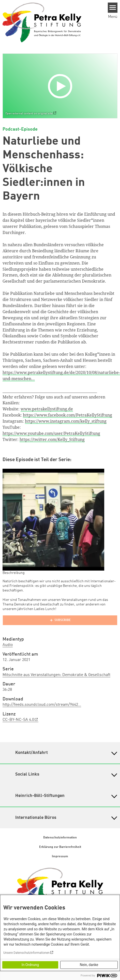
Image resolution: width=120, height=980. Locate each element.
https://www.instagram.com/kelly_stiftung (66, 421)
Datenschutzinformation (60, 838)
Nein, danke (89, 965)
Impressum (60, 857)
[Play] (61, 86)
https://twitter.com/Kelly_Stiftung (52, 439)
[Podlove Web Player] (60, 620)
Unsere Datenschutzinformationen (26, 953)
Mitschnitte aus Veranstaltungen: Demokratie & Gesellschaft (56, 675)
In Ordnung (30, 965)
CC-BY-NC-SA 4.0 (18, 720)
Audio (8, 645)
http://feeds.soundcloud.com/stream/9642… (42, 705)
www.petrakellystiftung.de (47, 409)
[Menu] (113, 8)
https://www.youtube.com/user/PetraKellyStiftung (51, 433)
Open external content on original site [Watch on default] (29, 114)
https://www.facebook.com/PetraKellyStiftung (67, 415)
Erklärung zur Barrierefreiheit (60, 847)
